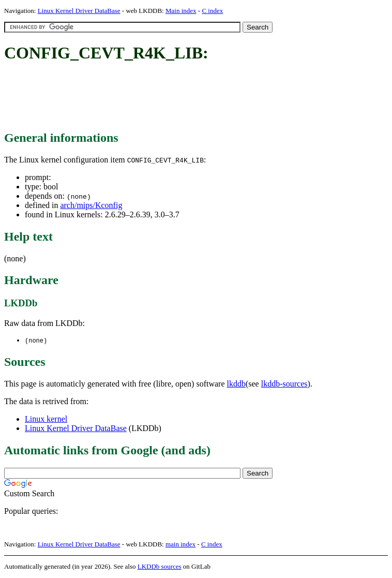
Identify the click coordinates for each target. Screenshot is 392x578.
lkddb (236, 384)
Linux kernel (46, 419)
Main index (181, 11)
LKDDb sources (160, 567)
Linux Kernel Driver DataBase (79, 11)
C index (212, 11)
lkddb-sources (284, 384)
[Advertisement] (192, 97)
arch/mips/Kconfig (91, 205)
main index (180, 545)
